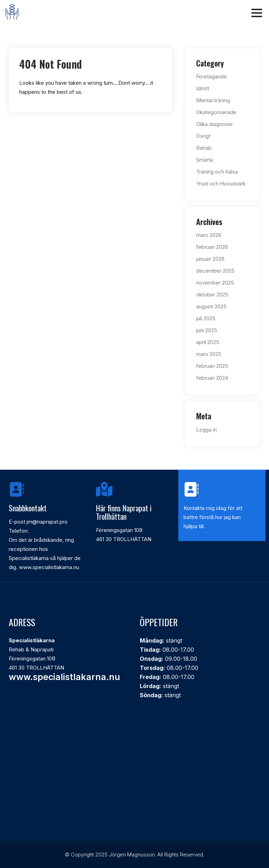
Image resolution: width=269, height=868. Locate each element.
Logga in (206, 430)
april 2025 (208, 342)
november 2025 (215, 283)
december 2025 (215, 271)
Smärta (205, 160)
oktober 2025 (212, 295)
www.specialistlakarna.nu (64, 677)
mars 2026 (209, 235)
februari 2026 (212, 247)
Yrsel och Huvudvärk (221, 184)
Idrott (203, 88)
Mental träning (213, 100)
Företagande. (212, 76)
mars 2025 (209, 354)
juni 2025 (207, 330)
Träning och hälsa (217, 172)
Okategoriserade (216, 112)
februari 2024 (212, 378)
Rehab (204, 148)
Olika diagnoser (215, 124)
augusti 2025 (211, 306)
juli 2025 (206, 318)
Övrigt (203, 136)
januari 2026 (210, 259)
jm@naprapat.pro (47, 522)
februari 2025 (212, 366)
